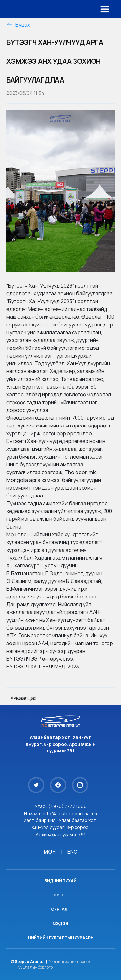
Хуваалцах (23, 698)
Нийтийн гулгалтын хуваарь (61, 938)
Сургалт (61, 909)
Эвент (60, 895)
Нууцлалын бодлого (34, 967)
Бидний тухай (60, 881)
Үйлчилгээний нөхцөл (70, 961)
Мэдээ (60, 923)
